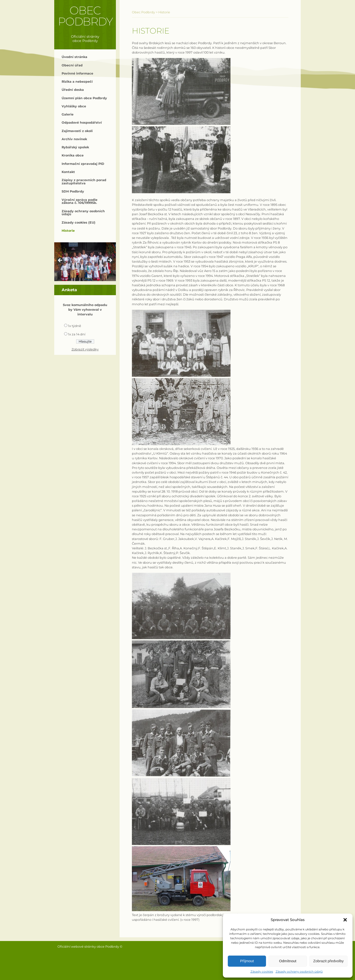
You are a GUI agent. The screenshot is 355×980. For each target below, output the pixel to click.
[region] (85, 262)
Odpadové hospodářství (82, 123)
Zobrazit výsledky (85, 349)
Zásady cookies (262, 971)
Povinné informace (77, 73)
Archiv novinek (74, 139)
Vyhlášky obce (74, 106)
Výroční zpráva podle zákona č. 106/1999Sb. (80, 201)
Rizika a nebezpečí (77, 82)
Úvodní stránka (74, 57)
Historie (68, 231)
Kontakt (68, 172)
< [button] (60, 261)
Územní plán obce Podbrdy (84, 98)
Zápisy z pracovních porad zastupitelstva (84, 182)
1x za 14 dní (77, 334)
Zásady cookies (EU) (79, 222)
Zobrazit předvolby (328, 961)
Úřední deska (73, 90)
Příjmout (247, 961)
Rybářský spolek (75, 147)
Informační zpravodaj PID (83, 164)
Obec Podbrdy (85, 16)
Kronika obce (73, 155)
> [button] (110, 261)
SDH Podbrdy (73, 191)
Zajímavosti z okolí (77, 131)
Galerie (68, 114)
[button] (345, 920)
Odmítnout (288, 961)
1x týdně (75, 326)
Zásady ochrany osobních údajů (299, 971)
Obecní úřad (72, 65)
